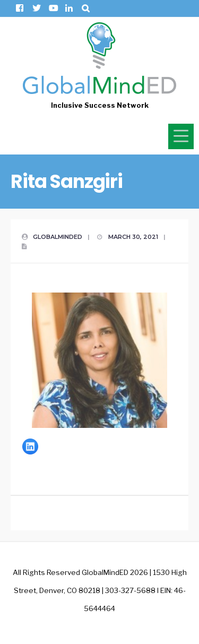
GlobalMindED (58, 237)
